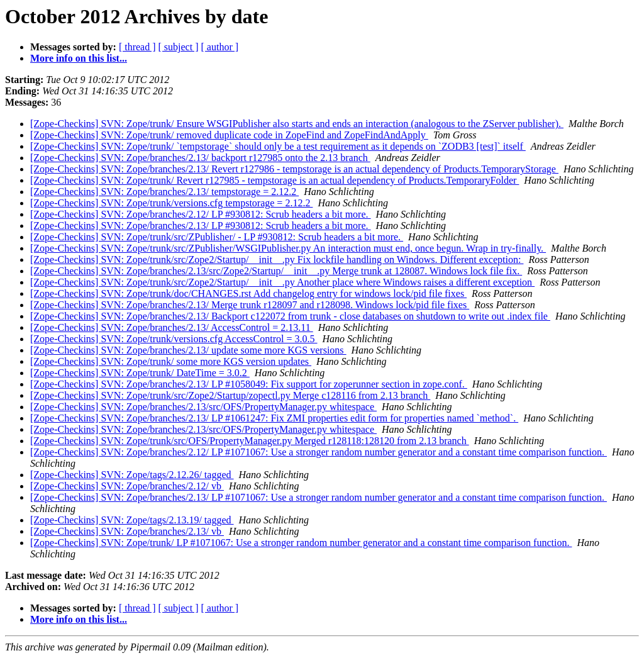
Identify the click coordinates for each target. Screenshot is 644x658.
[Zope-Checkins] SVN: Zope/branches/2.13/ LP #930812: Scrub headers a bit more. (201, 226)
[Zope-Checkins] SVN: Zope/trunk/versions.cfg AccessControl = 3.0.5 (174, 339)
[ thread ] (137, 47)
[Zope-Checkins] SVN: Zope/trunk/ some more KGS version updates (171, 361)
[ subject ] (179, 47)
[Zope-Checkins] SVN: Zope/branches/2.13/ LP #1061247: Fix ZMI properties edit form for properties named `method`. (274, 418)
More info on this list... (79, 58)
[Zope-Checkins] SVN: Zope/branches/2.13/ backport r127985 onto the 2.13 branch (200, 158)
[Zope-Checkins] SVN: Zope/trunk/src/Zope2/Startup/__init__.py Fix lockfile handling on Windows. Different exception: (277, 259)
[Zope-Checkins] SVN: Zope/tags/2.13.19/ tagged (132, 520)
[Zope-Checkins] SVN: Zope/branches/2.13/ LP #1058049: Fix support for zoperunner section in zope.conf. (249, 384)
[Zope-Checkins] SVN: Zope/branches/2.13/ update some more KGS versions (188, 350)
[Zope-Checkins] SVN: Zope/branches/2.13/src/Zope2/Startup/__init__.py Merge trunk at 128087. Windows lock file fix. (276, 271)
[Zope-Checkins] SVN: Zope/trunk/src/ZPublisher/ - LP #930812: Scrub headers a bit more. (217, 237)
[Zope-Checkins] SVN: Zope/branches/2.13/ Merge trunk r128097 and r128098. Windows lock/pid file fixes (250, 305)
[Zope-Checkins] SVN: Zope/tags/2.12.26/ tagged (132, 475)
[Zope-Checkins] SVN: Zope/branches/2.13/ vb (127, 531)
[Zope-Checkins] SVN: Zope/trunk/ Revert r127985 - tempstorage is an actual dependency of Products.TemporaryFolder (275, 180)
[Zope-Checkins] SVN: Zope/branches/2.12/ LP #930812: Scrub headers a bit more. (201, 214)
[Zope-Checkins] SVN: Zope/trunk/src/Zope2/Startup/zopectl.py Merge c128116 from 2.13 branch (230, 395)
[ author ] (220, 47)
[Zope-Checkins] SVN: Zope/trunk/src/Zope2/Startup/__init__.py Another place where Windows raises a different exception (282, 282)
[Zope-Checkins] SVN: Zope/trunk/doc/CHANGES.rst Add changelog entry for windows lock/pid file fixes (248, 293)
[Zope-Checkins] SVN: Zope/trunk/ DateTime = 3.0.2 (140, 373)
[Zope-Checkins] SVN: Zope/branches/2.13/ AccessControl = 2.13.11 (172, 327)
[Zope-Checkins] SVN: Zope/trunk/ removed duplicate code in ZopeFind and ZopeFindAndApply (229, 135)
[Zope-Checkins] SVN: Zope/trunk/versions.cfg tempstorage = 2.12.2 (171, 203)
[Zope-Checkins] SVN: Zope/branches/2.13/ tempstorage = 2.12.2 (164, 192)
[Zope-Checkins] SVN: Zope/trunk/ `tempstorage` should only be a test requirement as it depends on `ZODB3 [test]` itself (278, 146)
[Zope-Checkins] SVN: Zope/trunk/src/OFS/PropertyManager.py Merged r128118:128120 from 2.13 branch (250, 441)
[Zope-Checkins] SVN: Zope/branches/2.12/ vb (127, 486)
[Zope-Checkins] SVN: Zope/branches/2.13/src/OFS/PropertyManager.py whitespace (203, 407)
